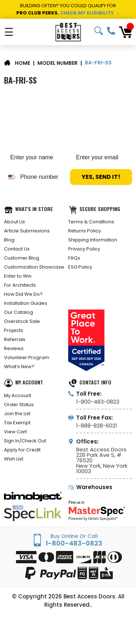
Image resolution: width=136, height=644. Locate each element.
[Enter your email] (101, 157)
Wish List (14, 459)
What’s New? (19, 367)
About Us (15, 222)
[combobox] (10, 177)
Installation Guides (26, 303)
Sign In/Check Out (25, 441)
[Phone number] (41, 177)
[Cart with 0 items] (125, 32)
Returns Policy (85, 231)
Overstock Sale (22, 321)
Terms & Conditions (91, 222)
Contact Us (17, 249)
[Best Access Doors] (68, 32)
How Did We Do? (23, 294)
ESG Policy (80, 267)
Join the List (17, 414)
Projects (14, 330)
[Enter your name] (35, 157)
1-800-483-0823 (111, 31)
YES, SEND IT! (101, 177)
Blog (9, 240)
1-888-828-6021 (97, 426)
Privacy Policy (84, 249)
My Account (18, 395)
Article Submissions (27, 231)
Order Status (19, 405)
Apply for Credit (22, 450)
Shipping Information (93, 240)
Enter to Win (18, 276)
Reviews (14, 348)
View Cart (15, 432)
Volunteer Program (27, 357)
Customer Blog (22, 258)
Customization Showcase (34, 267)
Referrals (15, 339)
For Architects (20, 285)
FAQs (74, 258)
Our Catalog (18, 312)
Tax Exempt (17, 423)
